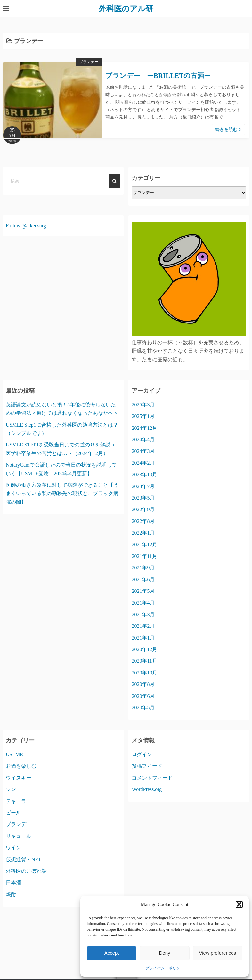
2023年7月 (143, 486)
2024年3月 (143, 451)
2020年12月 (144, 649)
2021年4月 (143, 603)
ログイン (142, 754)
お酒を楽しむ (21, 766)
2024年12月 (144, 428)
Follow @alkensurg (26, 226)
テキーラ (16, 801)
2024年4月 (143, 440)
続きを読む (228, 130)
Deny (164, 953)
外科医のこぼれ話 (26, 871)
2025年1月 (143, 416)
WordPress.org (147, 789)
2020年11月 (144, 661)
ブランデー (89, 62)
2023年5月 (143, 498)
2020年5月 (143, 708)
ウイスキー (19, 778)
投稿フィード (147, 766)
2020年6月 (143, 696)
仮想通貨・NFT (23, 859)
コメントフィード (152, 778)
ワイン (13, 848)
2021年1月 (143, 638)
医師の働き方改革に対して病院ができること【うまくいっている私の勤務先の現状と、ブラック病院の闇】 (62, 494)
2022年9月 (143, 509)
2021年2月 (143, 626)
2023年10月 (144, 474)
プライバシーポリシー (165, 968)
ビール (13, 813)
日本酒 (13, 882)
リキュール (19, 836)
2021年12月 (144, 545)
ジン (11, 789)
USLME (14, 754)
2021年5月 (143, 591)
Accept (112, 953)
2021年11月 (144, 556)
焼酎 (11, 894)
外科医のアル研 (126, 9)
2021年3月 (143, 614)
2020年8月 (143, 684)
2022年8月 (143, 521)
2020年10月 (144, 673)
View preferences (218, 953)
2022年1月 (143, 533)
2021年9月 (143, 568)
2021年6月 (143, 580)
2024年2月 (143, 463)
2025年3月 (143, 405)
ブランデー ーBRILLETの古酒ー (158, 76)
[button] (239, 904)
